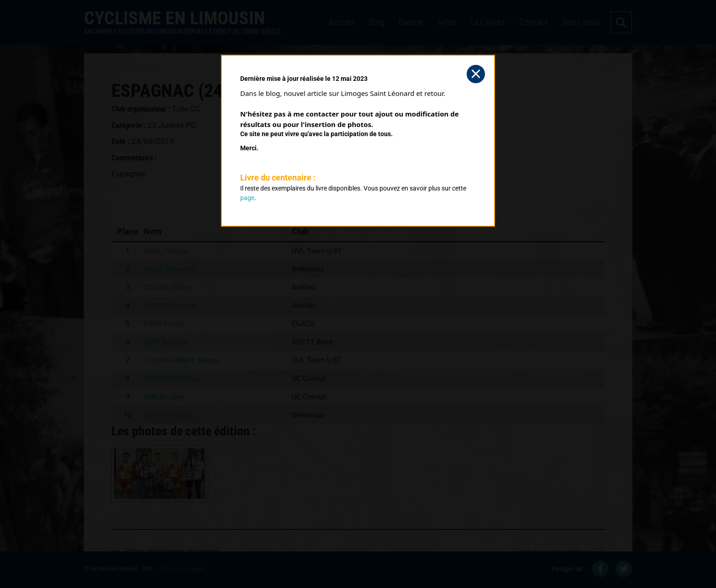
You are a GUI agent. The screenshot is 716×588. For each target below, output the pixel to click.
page (247, 198)
